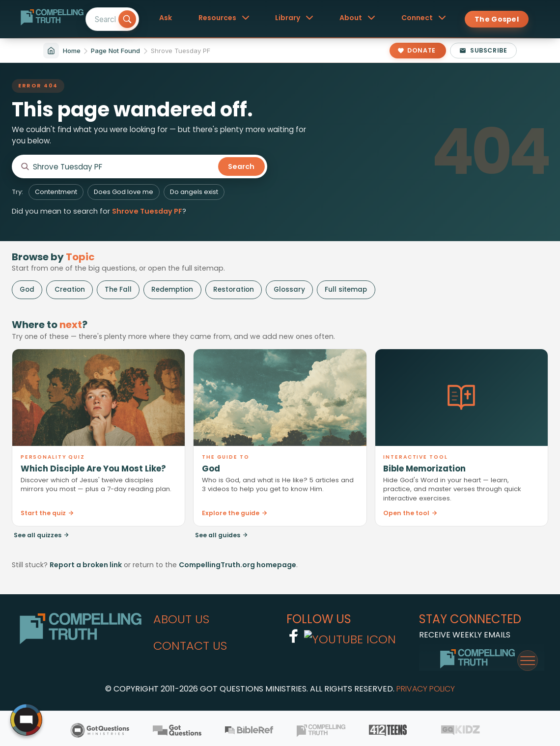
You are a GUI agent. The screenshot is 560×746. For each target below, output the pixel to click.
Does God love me (124, 192)
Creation (70, 290)
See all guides (222, 535)
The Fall (118, 290)
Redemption (172, 290)
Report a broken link (86, 565)
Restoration (234, 290)
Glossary (289, 290)
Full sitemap (346, 290)
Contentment (56, 192)
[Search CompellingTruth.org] (124, 167)
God (27, 290)
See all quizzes (42, 535)
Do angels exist (194, 192)
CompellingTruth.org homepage (238, 565)
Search (241, 166)
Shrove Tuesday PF (147, 211)
